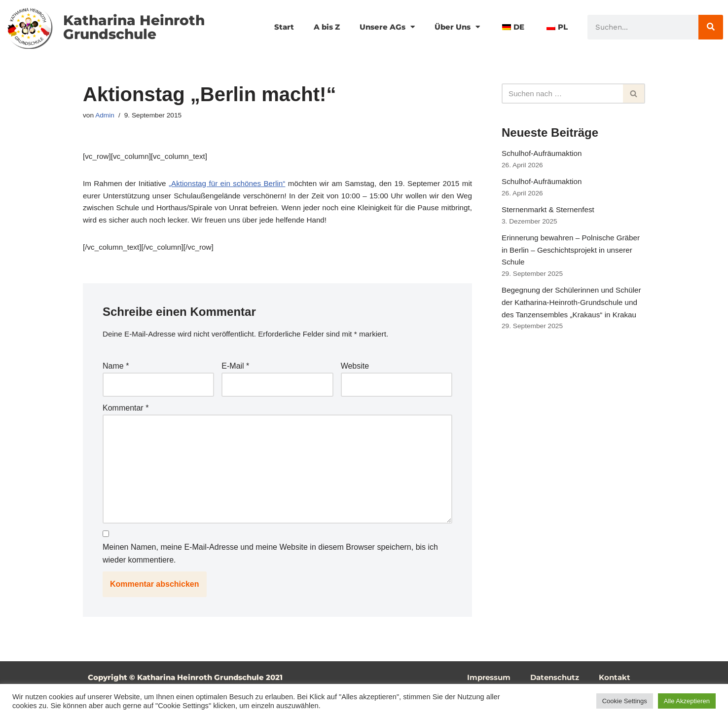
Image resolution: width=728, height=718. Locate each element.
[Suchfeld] (562, 94)
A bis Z (316, 27)
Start (272, 27)
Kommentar (126, 420)
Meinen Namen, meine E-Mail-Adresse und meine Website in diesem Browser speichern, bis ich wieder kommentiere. (270, 577)
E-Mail (235, 376)
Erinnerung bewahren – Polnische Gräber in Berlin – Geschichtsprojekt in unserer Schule (569, 260)
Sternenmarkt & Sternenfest (550, 216)
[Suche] (711, 27)
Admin (106, 116)
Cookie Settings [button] (625, 701)
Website (355, 376)
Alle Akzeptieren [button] (687, 701)
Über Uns (454, 27)
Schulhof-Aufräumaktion (544, 156)
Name (116, 376)
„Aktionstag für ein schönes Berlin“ (232, 187)
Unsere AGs (380, 27)
